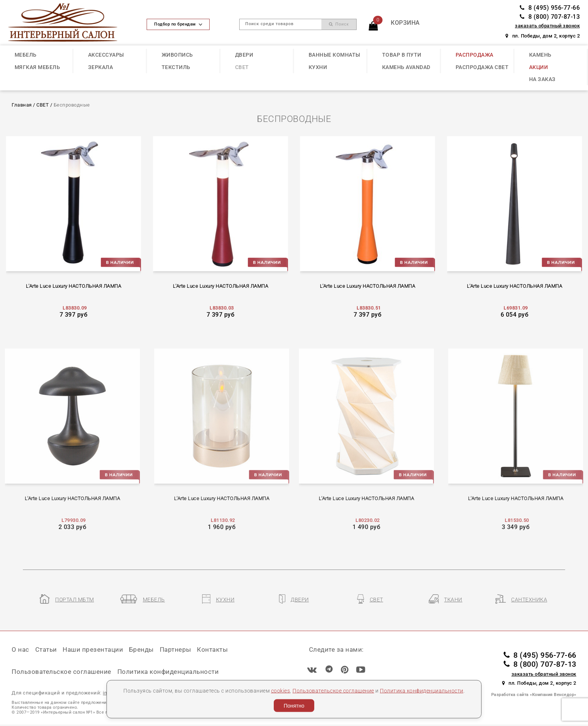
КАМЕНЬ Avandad (406, 67)
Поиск (339, 24)
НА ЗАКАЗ (542, 79)
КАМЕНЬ (540, 55)
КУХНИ (318, 67)
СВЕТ (242, 67)
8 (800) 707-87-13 (550, 17)
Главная (22, 105)
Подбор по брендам (178, 24)
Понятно (294, 706)
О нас (20, 649)
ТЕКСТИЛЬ (176, 67)
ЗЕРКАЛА (101, 67)
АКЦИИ (539, 67)
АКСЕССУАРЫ (106, 55)
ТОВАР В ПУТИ (402, 55)
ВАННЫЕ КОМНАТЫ (334, 55)
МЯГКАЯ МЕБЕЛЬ (37, 67)
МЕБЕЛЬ (26, 55)
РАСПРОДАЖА (475, 55)
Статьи (46, 649)
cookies (281, 690)
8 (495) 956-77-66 (550, 8)
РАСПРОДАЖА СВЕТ (482, 67)
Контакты (212, 649)
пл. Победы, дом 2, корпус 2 (543, 36)
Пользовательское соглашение (333, 690)
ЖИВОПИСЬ (177, 55)
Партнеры (175, 649)
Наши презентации (93, 649)
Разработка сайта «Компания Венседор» (534, 695)
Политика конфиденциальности (422, 690)
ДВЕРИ (244, 55)
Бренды (141, 649)
